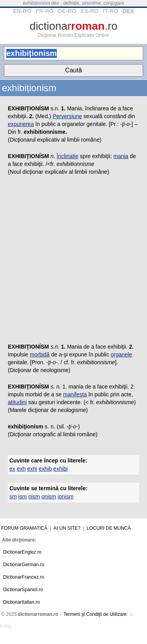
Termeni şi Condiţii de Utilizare (95, 614)
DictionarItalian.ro (21, 602)
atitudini (17, 402)
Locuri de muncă (109, 528)
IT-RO (110, 11)
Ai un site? (67, 528)
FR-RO (45, 11)
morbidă (40, 354)
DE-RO (67, 11)
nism (34, 496)
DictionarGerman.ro (24, 565)
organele (121, 354)
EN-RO (22, 11)
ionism (65, 496)
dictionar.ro (73, 26)
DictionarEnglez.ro (22, 552)
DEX (128, 11)
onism (49, 496)
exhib (45, 469)
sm (13, 496)
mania (121, 156)
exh (21, 469)
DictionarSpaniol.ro (23, 590)
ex (12, 469)
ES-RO (90, 11)
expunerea (21, 124)
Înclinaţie (67, 156)
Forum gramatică (24, 528)
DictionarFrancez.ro (24, 577)
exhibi (61, 469)
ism (23, 496)
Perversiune (67, 116)
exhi (32, 469)
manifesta (75, 394)
